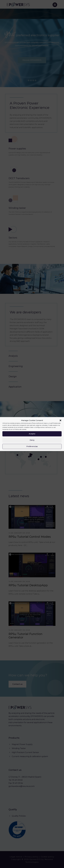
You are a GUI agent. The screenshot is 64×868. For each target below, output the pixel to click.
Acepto (32, 434)
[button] (60, 420)
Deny (32, 440)
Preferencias (32, 446)
